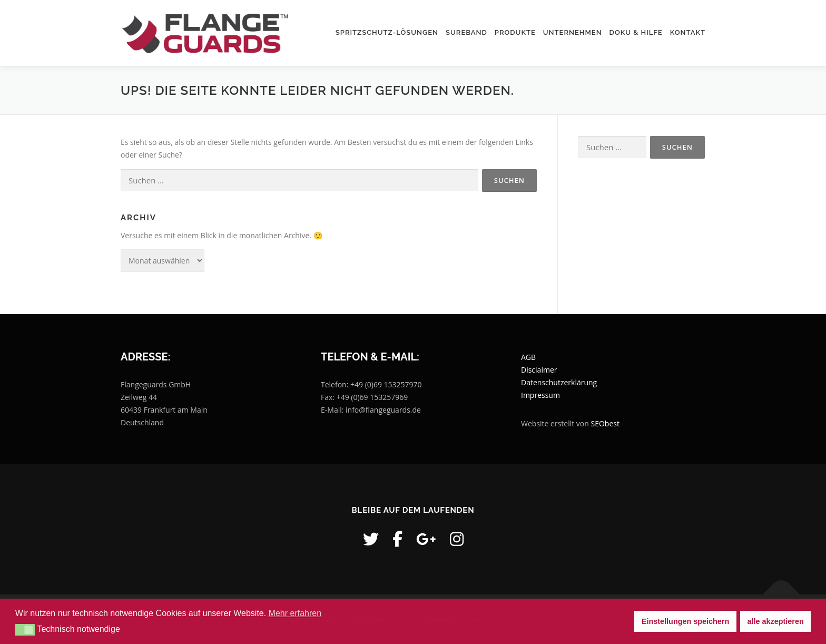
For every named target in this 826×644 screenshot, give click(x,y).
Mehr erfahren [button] (295, 613)
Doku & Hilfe (636, 32)
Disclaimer (539, 370)
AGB (528, 357)
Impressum (540, 395)
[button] (25, 630)
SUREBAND (466, 32)
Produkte (515, 32)
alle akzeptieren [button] (776, 621)
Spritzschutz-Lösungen (387, 32)
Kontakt (688, 32)
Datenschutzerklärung (559, 382)
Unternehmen (573, 32)
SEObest (605, 423)
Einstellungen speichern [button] (685, 621)
